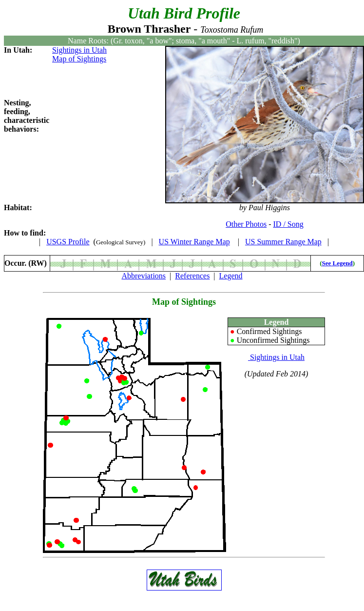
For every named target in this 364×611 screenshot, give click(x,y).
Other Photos (246, 224)
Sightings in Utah (79, 50)
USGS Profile (68, 242)
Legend (231, 276)
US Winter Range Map (194, 242)
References (192, 276)
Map (161, 302)
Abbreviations (144, 276)
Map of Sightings (79, 59)
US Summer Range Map (283, 242)
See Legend (337, 263)
